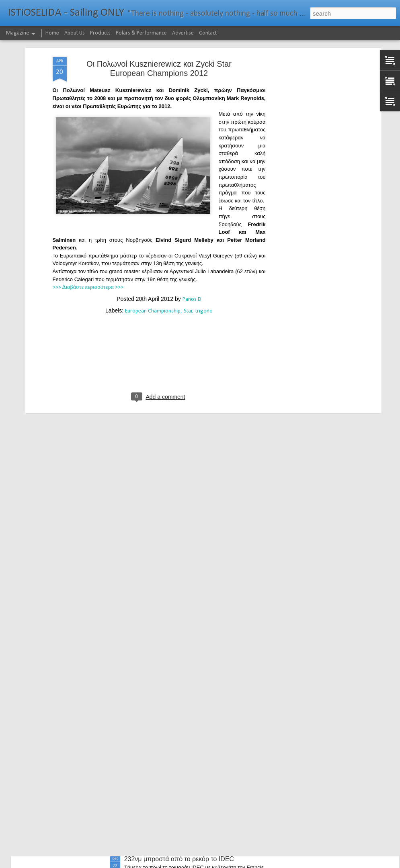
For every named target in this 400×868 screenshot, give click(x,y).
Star (188, 272)
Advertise (183, 33)
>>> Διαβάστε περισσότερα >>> (88, 248)
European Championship (153, 272)
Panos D (192, 260)
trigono (204, 272)
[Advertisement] (310, 144)
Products (100, 33)
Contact (208, 33)
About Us (75, 33)
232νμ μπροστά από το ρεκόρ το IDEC (179, 859)
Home (52, 33)
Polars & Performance (141, 33)
